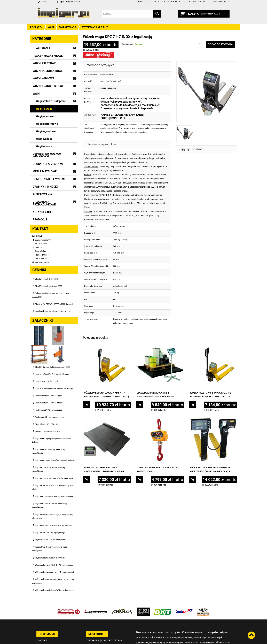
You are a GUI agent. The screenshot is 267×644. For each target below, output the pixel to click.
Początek (36, 27)
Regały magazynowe (48, 56)
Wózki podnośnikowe (48, 71)
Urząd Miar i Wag (136, 319)
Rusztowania (42, 194)
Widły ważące (44, 139)
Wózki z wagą (68, 27)
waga (146, 319)
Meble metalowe (45, 171)
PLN (197, 2)
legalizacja (118, 319)
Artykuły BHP (43, 212)
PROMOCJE (40, 220)
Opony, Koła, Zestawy (48, 164)
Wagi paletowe (45, 116)
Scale (125, 319)
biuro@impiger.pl (70, 2)
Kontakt (143, 2)
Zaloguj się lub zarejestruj (168, 2)
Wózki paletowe (44, 63)
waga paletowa (156, 319)
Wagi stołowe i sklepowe (51, 101)
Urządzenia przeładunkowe (44, 203)
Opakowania (42, 48)
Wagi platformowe (47, 124)
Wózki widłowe (43, 78)
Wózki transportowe (48, 86)
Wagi (51, 27)
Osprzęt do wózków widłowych (47, 155)
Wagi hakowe (44, 146)
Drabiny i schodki (45, 187)
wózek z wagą (128, 323)
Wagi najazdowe (46, 131)
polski (221, 2)
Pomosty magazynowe (49, 179)
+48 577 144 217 (46, 2)
